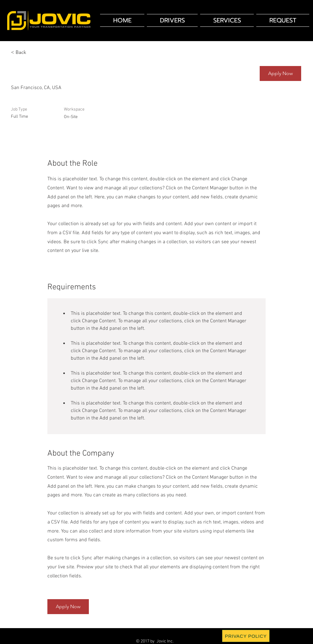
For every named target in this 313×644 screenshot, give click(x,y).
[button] (282, 20)
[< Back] (33, 52)
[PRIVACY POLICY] (246, 636)
